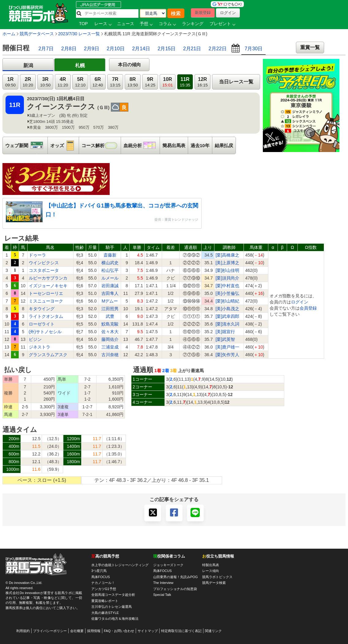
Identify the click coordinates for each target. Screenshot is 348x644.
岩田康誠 (110, 286)
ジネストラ (40, 347)
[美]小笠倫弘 (228, 293)
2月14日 (141, 49)
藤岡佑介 (110, 339)
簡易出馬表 (174, 145)
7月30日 (253, 49)
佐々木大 (110, 332)
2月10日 (116, 49)
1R (10, 82)
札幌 (80, 65)
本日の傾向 (129, 65)
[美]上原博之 (228, 263)
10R (168, 82)
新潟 (28, 65)
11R (185, 82)
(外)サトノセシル (45, 332)
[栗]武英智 (225, 339)
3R (45, 82)
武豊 (110, 316)
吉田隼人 (110, 293)
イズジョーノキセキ (48, 286)
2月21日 (192, 49)
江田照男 (110, 309)
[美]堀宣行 (225, 332)
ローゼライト (42, 324)
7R (115, 82)
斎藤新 (110, 255)
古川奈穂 (110, 355)
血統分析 (142, 145)
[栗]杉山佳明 (228, 270)
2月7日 (46, 49)
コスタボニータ (44, 270)
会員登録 (308, 308)
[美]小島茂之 (228, 309)
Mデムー (110, 301)
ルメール (110, 278)
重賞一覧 (310, 47)
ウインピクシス (44, 263)
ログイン (300, 302)
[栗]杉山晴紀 (228, 301)
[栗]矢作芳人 (228, 355)
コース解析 (101, 145)
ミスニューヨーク (46, 301)
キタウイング (42, 309)
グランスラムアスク (48, 355)
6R (98, 82)
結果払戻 (224, 145)
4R (63, 82)
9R (150, 82)
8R (133, 82)
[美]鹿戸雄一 (228, 347)
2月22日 (218, 49)
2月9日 (92, 49)
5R (80, 82)
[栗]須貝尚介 (228, 278)
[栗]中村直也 (228, 286)
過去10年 (200, 145)
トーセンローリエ (46, 293)
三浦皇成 (110, 347)
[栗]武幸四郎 (228, 316)
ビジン (35, 339)
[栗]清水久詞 (228, 324)
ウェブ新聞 (26, 145)
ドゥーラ (37, 255)
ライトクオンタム (46, 316)
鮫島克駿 (110, 324)
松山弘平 (110, 270)
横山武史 (110, 263)
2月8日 (69, 49)
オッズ (64, 145)
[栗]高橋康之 (228, 255)
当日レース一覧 (236, 82)
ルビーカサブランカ (48, 278)
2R (28, 82)
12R (202, 82)
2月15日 (167, 49)
